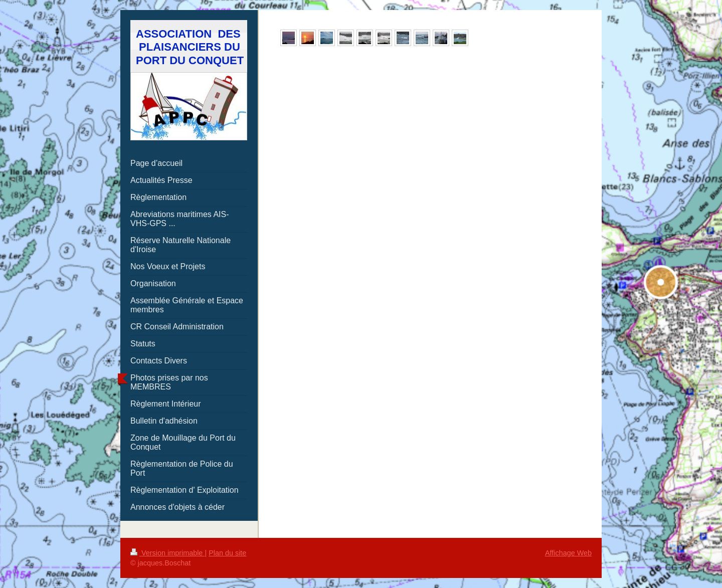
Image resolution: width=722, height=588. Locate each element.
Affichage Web (568, 553)
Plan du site (227, 553)
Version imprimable (167, 553)
